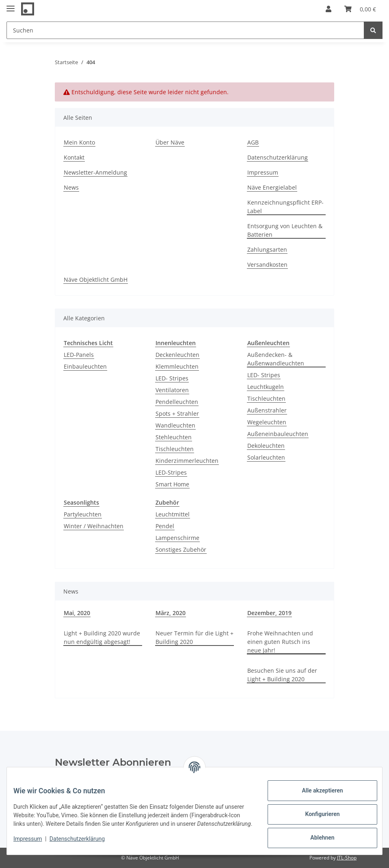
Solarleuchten (266, 457)
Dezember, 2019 (269, 613)
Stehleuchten (174, 437)
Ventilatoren (172, 390)
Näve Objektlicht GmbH (96, 280)
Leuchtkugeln (266, 387)
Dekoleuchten (266, 446)
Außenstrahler (267, 410)
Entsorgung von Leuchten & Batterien (285, 230)
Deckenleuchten (177, 355)
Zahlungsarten (267, 249)
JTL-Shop (347, 858)
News (71, 187)
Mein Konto (79, 142)
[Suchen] (185, 30)
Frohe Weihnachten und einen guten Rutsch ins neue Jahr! (280, 642)
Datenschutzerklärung (278, 157)
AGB (253, 142)
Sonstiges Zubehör (181, 550)
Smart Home (172, 484)
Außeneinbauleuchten (278, 434)
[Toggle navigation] (11, 5)
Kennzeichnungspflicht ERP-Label (285, 207)
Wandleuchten (175, 425)
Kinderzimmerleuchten (187, 461)
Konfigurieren (316, 814)
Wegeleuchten (267, 422)
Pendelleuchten (177, 402)
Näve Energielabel (272, 187)
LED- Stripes (172, 378)
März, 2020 (171, 613)
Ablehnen (316, 838)
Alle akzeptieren (316, 790)
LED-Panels (79, 355)
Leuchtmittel (173, 514)
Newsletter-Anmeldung (95, 172)
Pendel (165, 526)
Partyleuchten (83, 514)
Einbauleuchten (85, 366)
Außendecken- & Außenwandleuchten (276, 359)
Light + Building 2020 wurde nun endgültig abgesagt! (102, 637)
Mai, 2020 (77, 613)
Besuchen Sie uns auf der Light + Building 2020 (282, 675)
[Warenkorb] (360, 9)
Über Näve (170, 142)
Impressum (263, 172)
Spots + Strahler (177, 413)
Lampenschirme (177, 538)
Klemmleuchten (177, 366)
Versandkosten (267, 265)
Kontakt (74, 157)
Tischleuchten (175, 449)
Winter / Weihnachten (94, 526)
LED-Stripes (171, 472)
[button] (328, 9)
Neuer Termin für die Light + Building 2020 (194, 637)
